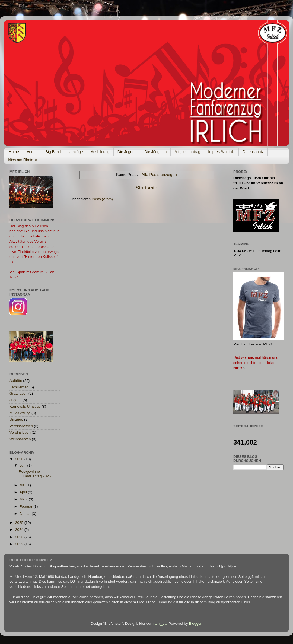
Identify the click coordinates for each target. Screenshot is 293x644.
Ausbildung (100, 152)
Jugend (15, 400)
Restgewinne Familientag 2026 (35, 474)
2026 (20, 459)
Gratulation (18, 393)
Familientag (19, 387)
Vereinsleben (20, 432)
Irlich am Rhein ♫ (23, 160)
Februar (26, 507)
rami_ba (160, 624)
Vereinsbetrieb (21, 426)
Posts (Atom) (102, 199)
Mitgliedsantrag (187, 152)
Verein (32, 152)
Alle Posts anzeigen (159, 175)
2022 (20, 544)
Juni (23, 465)
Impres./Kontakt (221, 152)
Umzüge (76, 152)
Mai (23, 485)
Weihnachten (20, 439)
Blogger (195, 624)
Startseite (146, 188)
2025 (20, 523)
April (24, 492)
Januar (26, 514)
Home (14, 152)
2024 (20, 530)
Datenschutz (253, 152)
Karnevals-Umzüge (25, 406)
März (24, 499)
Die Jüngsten (156, 152)
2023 (20, 537)
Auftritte (16, 381)
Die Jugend (127, 152)
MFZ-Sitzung (20, 413)
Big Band (53, 152)
